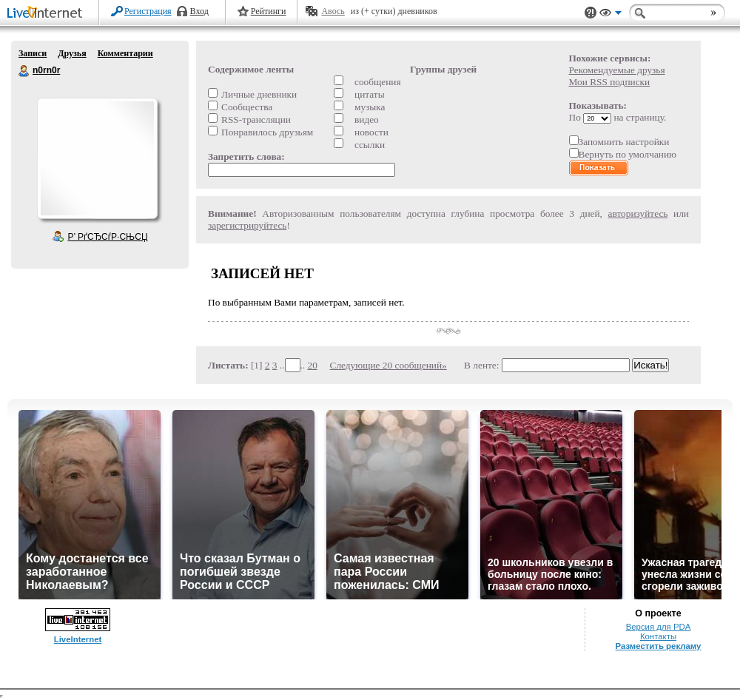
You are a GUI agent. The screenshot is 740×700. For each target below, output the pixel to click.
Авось (333, 11)
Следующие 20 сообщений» (388, 365)
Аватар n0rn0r (97, 158)
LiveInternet (47, 14)
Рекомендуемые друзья (617, 70)
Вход (199, 11)
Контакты (658, 636)
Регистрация (148, 11)
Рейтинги (269, 11)
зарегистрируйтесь (247, 225)
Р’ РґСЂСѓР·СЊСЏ (108, 237)
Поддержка (591, 13)
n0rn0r (24, 71)
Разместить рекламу (659, 646)
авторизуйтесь (638, 213)
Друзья (72, 53)
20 (313, 365)
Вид (610, 15)
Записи (33, 53)
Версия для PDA (659, 627)
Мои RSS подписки (610, 82)
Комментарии (125, 53)
